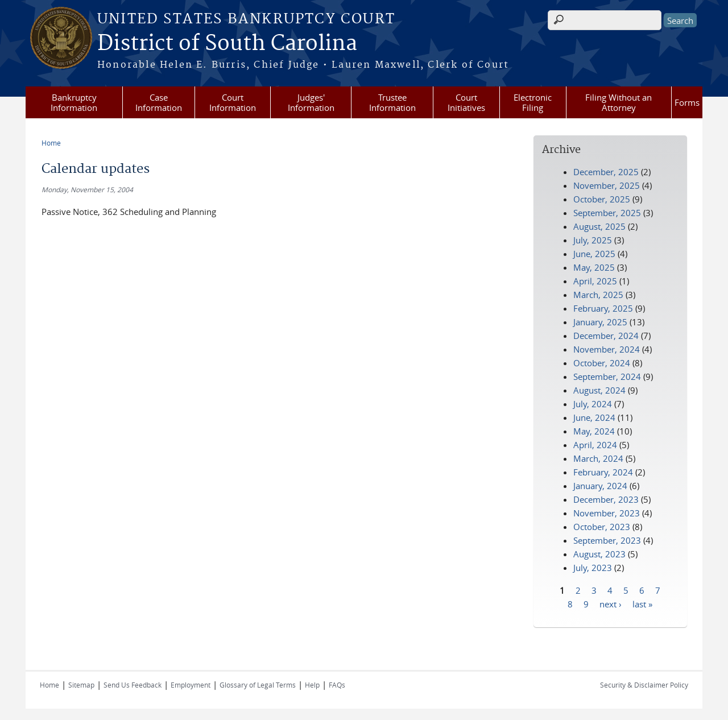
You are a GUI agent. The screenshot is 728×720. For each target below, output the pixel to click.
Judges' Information (311, 102)
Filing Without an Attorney (619, 102)
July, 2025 (593, 240)
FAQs (337, 685)
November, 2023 (607, 513)
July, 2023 (593, 568)
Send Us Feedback (133, 685)
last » (642, 603)
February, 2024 (603, 472)
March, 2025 (598, 295)
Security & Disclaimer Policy (644, 685)
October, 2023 (602, 527)
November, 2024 (607, 349)
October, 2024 (602, 363)
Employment (191, 685)
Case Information (159, 102)
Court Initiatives (466, 102)
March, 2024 (598, 458)
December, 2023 (606, 499)
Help (312, 685)
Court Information (233, 102)
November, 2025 (607, 185)
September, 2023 (607, 540)
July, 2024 (593, 404)
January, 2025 (600, 322)
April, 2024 (595, 445)
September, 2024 (607, 376)
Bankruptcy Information (74, 102)
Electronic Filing (533, 102)
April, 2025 (595, 281)
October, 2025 (602, 199)
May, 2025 (594, 267)
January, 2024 (600, 486)
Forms (687, 102)
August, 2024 (599, 390)
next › (611, 603)
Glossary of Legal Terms (258, 685)
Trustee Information (392, 102)
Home (51, 143)
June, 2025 (594, 254)
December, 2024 (606, 336)
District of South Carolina (227, 44)
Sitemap (81, 685)
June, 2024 (594, 417)
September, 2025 (607, 213)
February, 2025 (603, 308)
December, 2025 (606, 172)
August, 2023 (599, 554)
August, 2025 (599, 226)
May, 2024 (594, 431)
